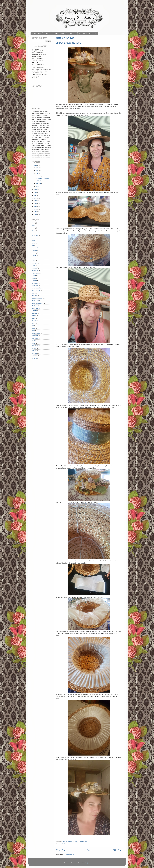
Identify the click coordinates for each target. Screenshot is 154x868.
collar (34, 328)
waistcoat (35, 356)
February (39, 183)
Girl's (34, 258)
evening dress (36, 333)
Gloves (34, 260)
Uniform (35, 311)
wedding (35, 358)
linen (34, 341)
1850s (34, 233)
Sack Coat (35, 283)
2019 (36, 190)
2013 (36, 206)
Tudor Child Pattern (38, 303)
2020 (36, 165)
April (38, 173)
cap (33, 326)
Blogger (87, 863)
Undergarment (36, 308)
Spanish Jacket (36, 291)
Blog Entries (37, 33)
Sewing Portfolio (59, 33)
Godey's (34, 263)
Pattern (34, 276)
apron (34, 318)
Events (47, 33)
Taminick (35, 296)
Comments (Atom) (69, 854)
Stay (33, 293)
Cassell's (35, 250)
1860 (62, 844)
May (37, 170)
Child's (34, 253)
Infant (34, 265)
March (38, 176)
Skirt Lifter (35, 286)
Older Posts (117, 850)
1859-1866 (35, 235)
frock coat (35, 336)
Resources (72, 33)
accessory (35, 313)
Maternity (35, 271)
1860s (34, 238)
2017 (36, 195)
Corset (34, 255)
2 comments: (84, 842)
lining (34, 343)
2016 (36, 198)
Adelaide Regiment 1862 (88, 33)
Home (89, 850)
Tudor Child (36, 301)
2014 (36, 203)
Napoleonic (35, 273)
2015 (36, 201)
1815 (34, 228)
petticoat (35, 351)
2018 (36, 192)
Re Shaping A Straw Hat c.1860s (69, 43)
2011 (36, 212)
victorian (35, 353)
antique (34, 316)
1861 (34, 240)
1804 (34, 223)
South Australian (37, 288)
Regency (35, 281)
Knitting (34, 268)
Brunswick (35, 248)
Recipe (34, 278)
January (38, 186)
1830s (34, 230)
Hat (65, 844)
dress (34, 331)
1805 (34, 225)
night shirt (35, 346)
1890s (34, 243)
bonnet (34, 323)
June (37, 168)
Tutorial (34, 306)
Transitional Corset (37, 298)
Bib (33, 246)
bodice (34, 321)
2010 (36, 214)
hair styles (35, 338)
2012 (36, 209)
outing (34, 348)
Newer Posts (61, 850)
